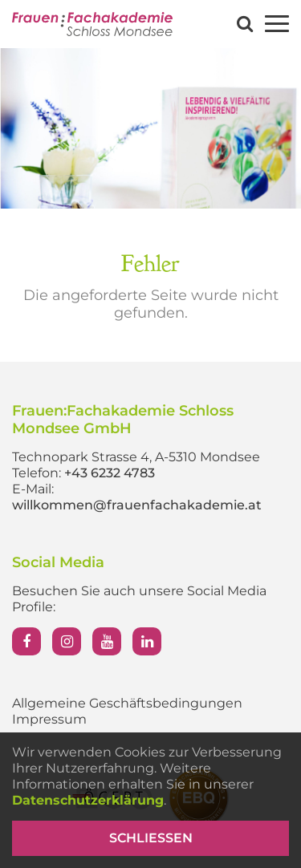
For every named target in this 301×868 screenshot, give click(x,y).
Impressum (49, 719)
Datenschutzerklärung (88, 800)
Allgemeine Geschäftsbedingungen (127, 703)
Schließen (151, 838)
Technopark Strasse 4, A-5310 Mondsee (136, 457)
